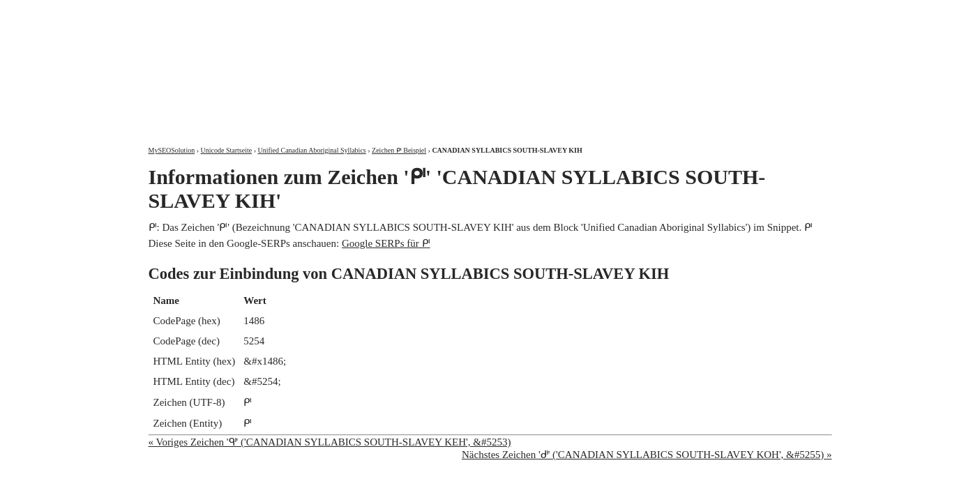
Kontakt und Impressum (760, 12)
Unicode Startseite (227, 150)
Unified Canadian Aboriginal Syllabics (311, 150)
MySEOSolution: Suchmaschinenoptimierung (312, 63)
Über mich (653, 12)
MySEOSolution (172, 150)
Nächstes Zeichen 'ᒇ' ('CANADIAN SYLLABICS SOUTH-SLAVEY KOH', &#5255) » (647, 455)
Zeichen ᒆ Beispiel (399, 150)
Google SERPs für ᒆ (386, 243)
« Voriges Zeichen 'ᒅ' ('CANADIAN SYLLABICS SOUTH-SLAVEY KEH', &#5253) (330, 442)
